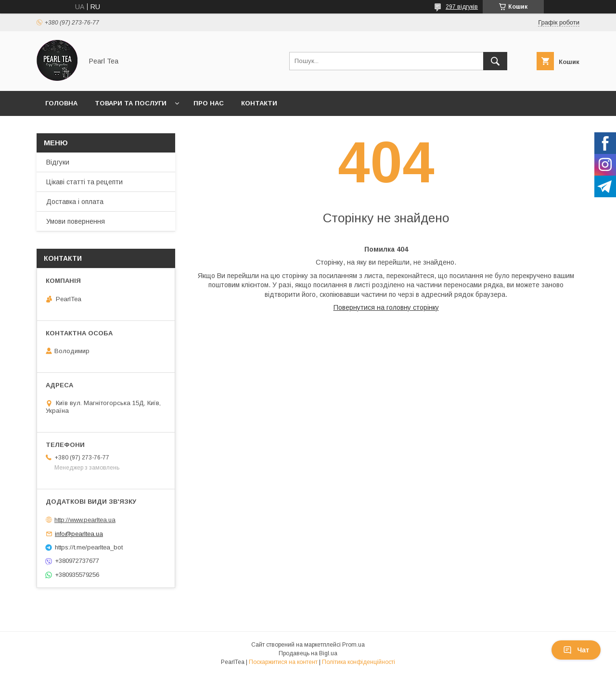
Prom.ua (353, 645)
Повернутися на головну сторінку (386, 307)
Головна (61, 103)
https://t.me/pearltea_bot (89, 547)
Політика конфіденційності (359, 662)
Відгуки (58, 162)
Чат (576, 650)
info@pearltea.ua (79, 534)
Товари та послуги (131, 103)
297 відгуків (462, 7)
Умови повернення (76, 221)
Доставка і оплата (75, 202)
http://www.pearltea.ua (85, 520)
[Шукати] (495, 61)
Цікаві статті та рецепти (84, 182)
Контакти (259, 103)
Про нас (209, 103)
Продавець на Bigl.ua (308, 653)
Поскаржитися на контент (283, 662)
